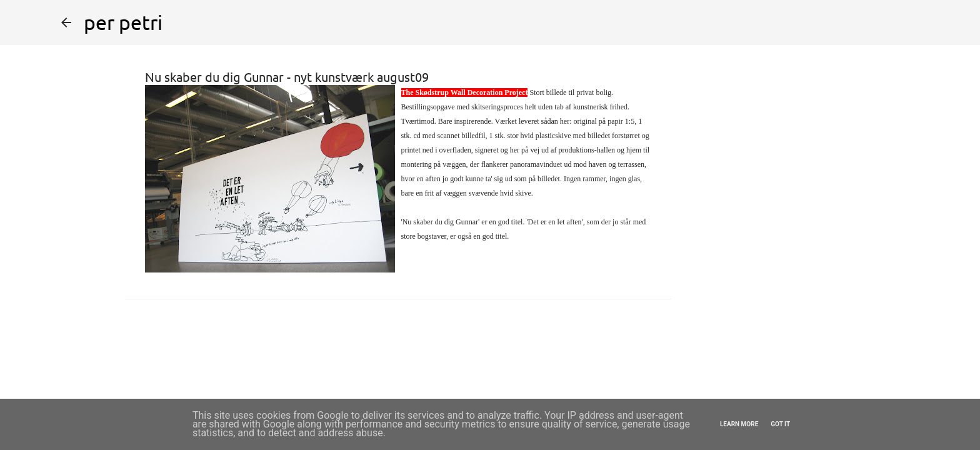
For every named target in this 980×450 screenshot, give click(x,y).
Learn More (739, 424)
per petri (123, 22)
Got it (780, 424)
